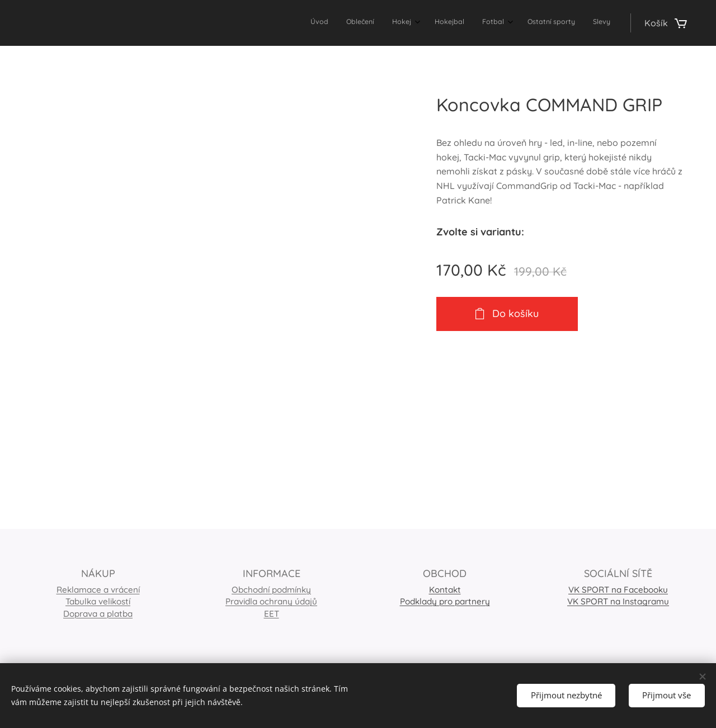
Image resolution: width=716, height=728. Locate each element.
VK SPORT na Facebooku (618, 590)
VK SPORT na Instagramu (618, 602)
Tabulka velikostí (98, 602)
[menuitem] (495, 23)
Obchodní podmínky (271, 590)
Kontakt (445, 590)
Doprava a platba (98, 614)
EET (272, 614)
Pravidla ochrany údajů (271, 602)
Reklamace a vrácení (98, 590)
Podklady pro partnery (445, 602)
